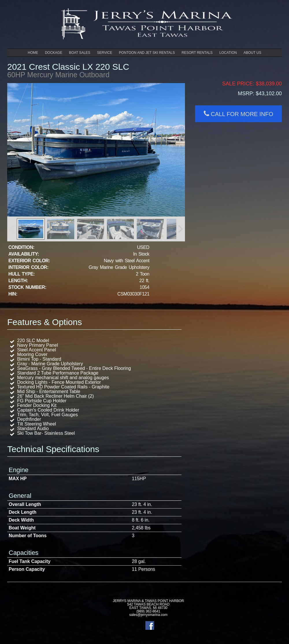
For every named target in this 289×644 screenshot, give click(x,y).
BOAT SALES (80, 53)
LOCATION (228, 53)
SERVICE (105, 53)
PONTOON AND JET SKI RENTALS (147, 53)
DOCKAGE (53, 53)
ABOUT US (252, 53)
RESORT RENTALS (197, 53)
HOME (33, 53)
